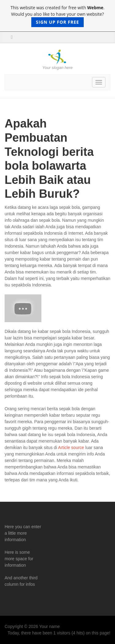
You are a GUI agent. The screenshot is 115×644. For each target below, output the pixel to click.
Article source (71, 448)
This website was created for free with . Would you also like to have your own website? (57, 16)
